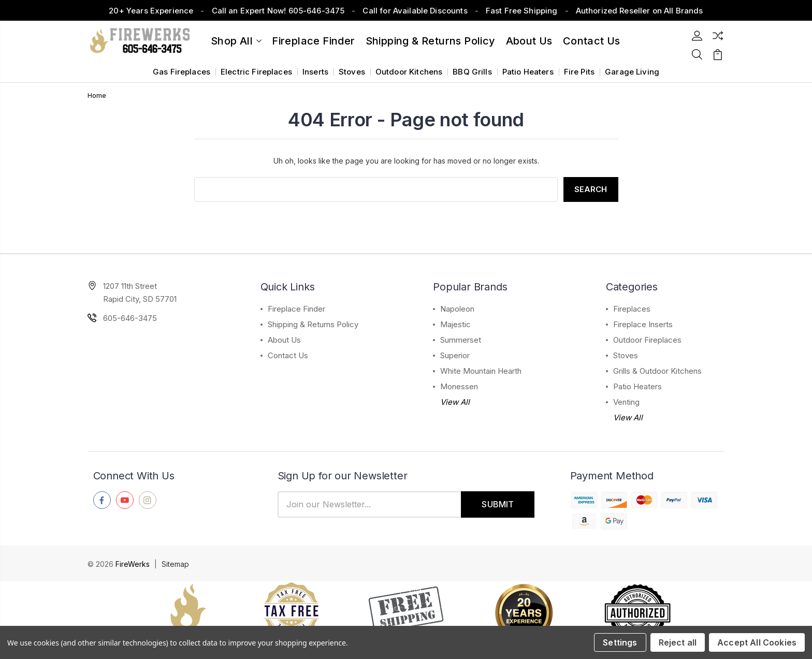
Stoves (352, 72)
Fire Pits (579, 72)
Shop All (236, 41)
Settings (620, 642)
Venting (626, 402)
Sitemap (175, 564)
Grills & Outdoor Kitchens (657, 371)
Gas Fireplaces (182, 72)
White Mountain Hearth (481, 371)
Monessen (459, 386)
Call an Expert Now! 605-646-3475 (278, 11)
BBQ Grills (472, 72)
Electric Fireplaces (256, 72)
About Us (529, 41)
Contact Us (288, 355)
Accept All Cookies (757, 642)
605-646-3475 (130, 318)
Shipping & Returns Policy (431, 41)
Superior (455, 355)
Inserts (315, 72)
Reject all (678, 642)
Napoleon (457, 309)
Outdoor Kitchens (409, 72)
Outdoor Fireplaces (647, 340)
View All (455, 402)
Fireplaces (632, 309)
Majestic (455, 324)
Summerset (461, 340)
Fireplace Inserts (643, 324)
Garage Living (632, 72)
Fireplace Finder (313, 41)
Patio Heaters (528, 72)
